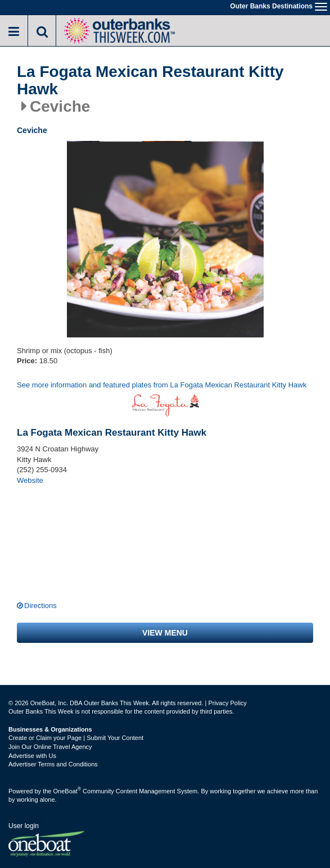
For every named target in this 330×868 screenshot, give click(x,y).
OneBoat (67, 791)
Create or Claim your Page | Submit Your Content (76, 738)
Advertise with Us (32, 756)
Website (30, 480)
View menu (165, 633)
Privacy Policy (227, 703)
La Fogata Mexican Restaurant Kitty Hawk (150, 81)
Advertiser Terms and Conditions (53, 764)
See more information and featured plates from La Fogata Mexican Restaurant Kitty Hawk (162, 385)
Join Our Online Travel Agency (50, 747)
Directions (40, 606)
